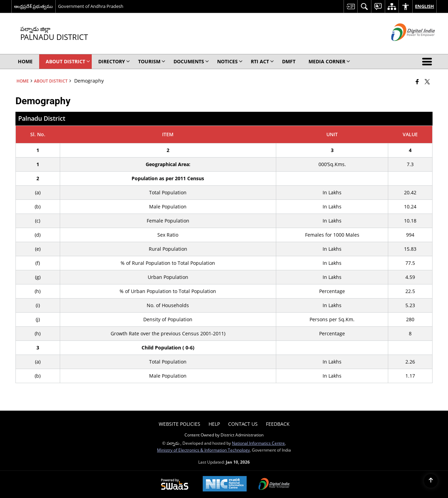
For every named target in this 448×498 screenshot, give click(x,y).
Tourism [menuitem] (152, 61)
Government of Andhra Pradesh (91, 6)
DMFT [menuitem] (289, 61)
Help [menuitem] (214, 424)
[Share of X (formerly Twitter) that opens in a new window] (427, 82)
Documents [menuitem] (191, 61)
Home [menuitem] (25, 61)
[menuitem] (350, 6)
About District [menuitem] (68, 61)
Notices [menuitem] (230, 61)
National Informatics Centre (258, 443)
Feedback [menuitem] (278, 424)
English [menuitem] (424, 6)
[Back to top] (431, 481)
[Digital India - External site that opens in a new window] (405, 47)
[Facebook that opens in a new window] (417, 82)
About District (51, 81)
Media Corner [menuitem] (329, 61)
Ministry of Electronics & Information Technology (203, 450)
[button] (428, 62)
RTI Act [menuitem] (262, 61)
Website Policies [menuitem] (180, 424)
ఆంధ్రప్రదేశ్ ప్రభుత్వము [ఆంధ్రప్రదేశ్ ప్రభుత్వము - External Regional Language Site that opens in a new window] (33, 6)
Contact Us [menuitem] (243, 424)
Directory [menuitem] (114, 61)
